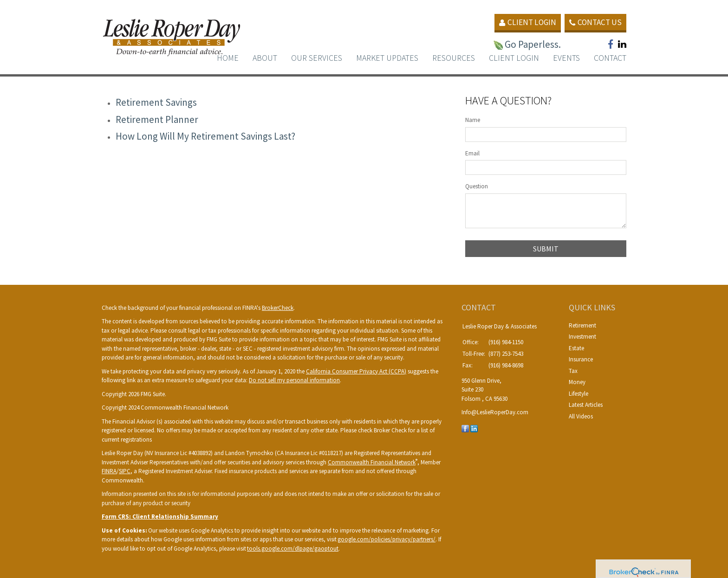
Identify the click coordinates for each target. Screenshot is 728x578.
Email (472, 153)
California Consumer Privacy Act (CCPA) (356, 371)
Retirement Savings (156, 102)
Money (577, 382)
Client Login (523, 22)
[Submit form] (546, 249)
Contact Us (594, 22)
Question (477, 186)
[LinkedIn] (474, 428)
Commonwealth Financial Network (372, 462)
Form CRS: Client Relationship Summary (160, 517)
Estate (576, 348)
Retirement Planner (157, 119)
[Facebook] (465, 428)
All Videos (581, 416)
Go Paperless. (525, 44)
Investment (582, 337)
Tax (573, 371)
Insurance (581, 359)
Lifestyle (578, 394)
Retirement (582, 325)
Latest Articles (586, 405)
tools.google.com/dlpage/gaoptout (293, 549)
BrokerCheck (278, 308)
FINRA (109, 471)
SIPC (125, 471)
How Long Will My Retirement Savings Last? (205, 136)
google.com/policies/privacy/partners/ (387, 539)
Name (473, 120)
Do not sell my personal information (294, 380)
